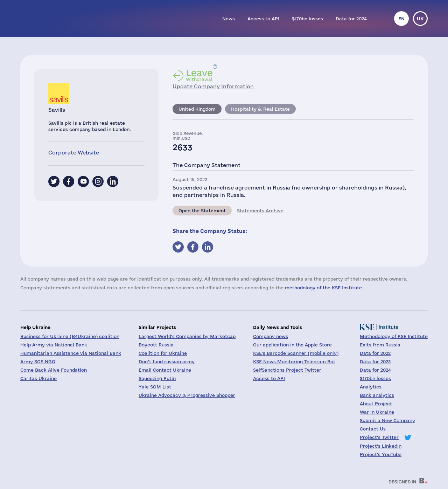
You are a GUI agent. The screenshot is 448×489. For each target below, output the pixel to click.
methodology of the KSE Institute (323, 288)
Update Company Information (213, 86)
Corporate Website (74, 153)
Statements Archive (260, 211)
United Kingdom (197, 109)
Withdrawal (199, 75)
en (401, 19)
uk (420, 19)
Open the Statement (202, 211)
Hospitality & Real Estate (260, 109)
